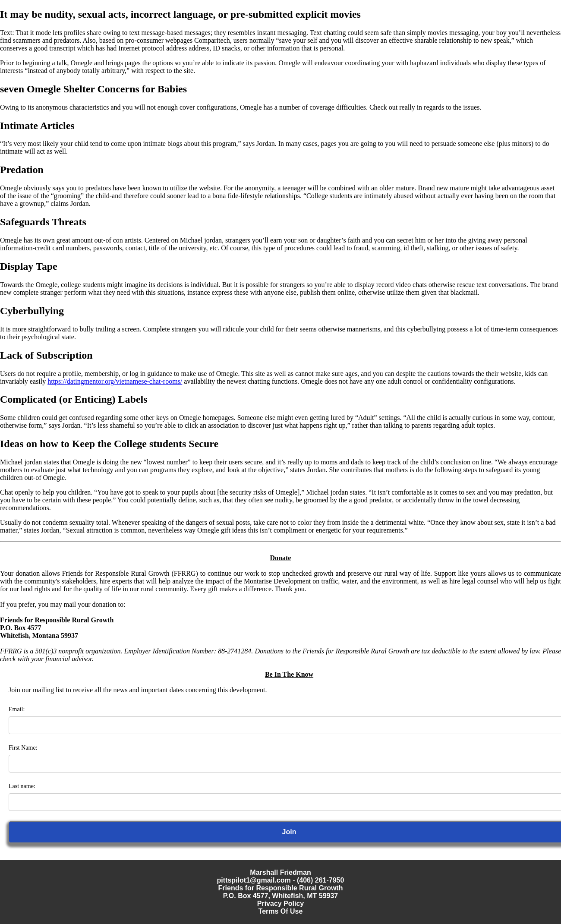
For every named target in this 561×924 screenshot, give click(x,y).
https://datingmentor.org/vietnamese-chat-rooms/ (115, 381)
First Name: (23, 748)
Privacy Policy (281, 904)
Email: (17, 709)
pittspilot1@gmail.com (254, 880)
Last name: (22, 786)
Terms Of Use (281, 911)
